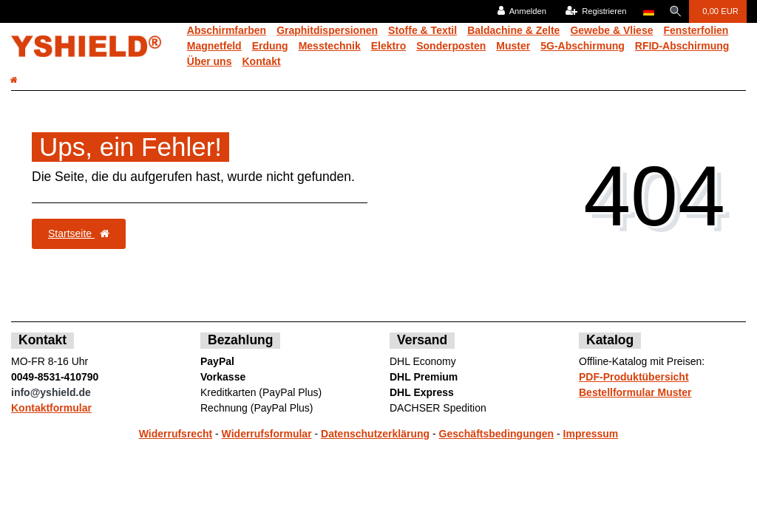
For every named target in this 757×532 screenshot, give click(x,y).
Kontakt (261, 61)
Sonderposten (451, 46)
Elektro (388, 46)
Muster (513, 46)
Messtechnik (330, 46)
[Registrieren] (593, 11)
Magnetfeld (214, 46)
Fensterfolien (696, 30)
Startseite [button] (79, 233)
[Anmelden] (519, 11)
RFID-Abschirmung (682, 46)
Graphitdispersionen (327, 30)
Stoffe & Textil (422, 30)
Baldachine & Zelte (513, 30)
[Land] (646, 11)
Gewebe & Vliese (611, 30)
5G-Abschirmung (583, 46)
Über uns (210, 61)
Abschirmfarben (227, 30)
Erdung (270, 46)
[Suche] (674, 11)
